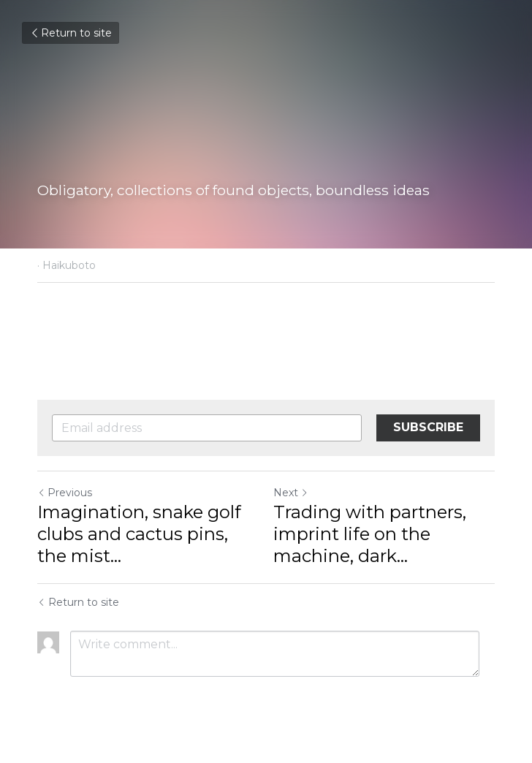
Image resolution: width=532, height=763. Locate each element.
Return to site (71, 33)
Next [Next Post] (291, 493)
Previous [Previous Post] (65, 493)
